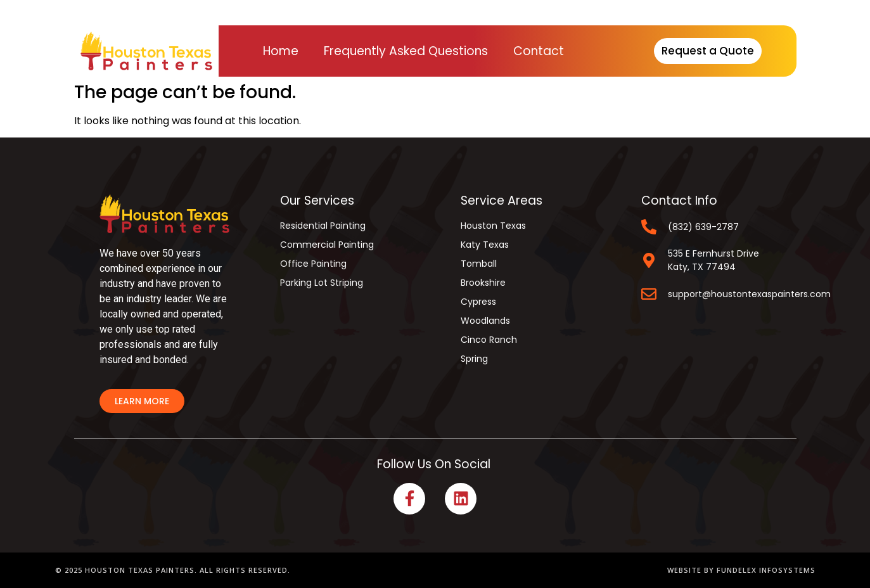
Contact (539, 51)
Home (281, 51)
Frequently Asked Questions (406, 51)
